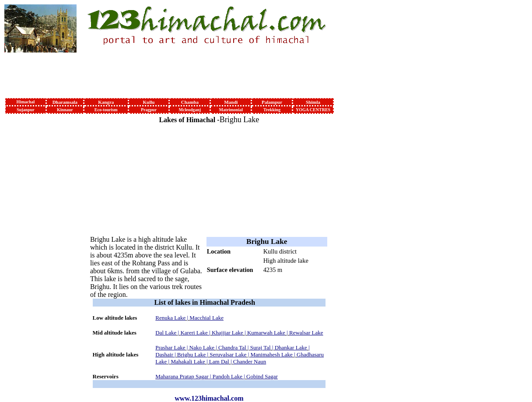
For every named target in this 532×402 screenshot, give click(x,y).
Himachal (26, 102)
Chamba (190, 102)
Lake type (220, 261)
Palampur (272, 102)
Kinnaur (65, 110)
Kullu (149, 102)
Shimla (313, 102)
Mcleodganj (190, 110)
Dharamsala (65, 102)
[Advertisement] (34, 247)
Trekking (272, 110)
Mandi (231, 102)
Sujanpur (26, 110)
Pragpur (149, 110)
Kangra (106, 102)
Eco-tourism (106, 110)
